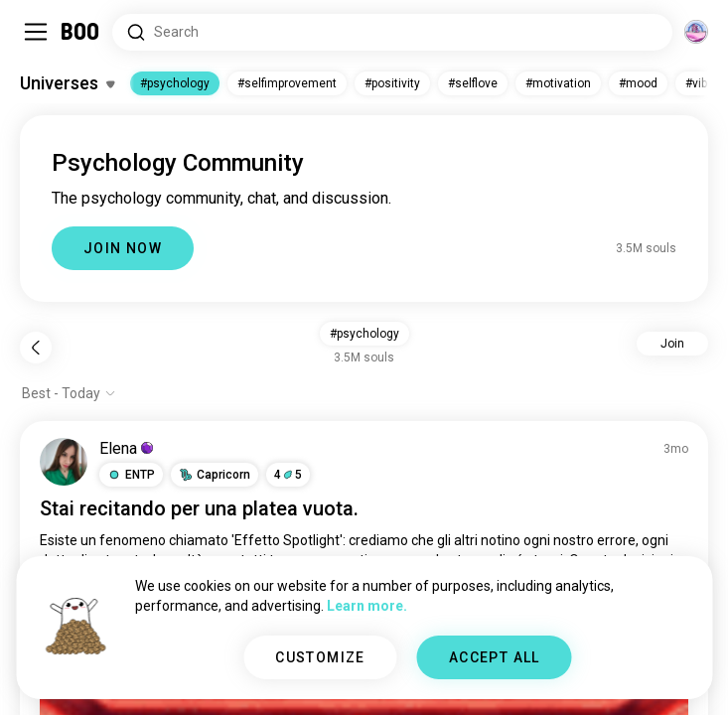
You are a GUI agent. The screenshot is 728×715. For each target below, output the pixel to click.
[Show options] (69, 393)
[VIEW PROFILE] (64, 462)
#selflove (473, 83)
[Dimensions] (696, 32)
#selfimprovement (287, 83)
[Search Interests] (392, 32)
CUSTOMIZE (320, 657)
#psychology (175, 83)
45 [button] (288, 475)
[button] (131, 475)
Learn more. (367, 606)
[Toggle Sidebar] (36, 32)
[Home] (81, 32)
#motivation (558, 83)
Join (672, 344)
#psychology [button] (364, 334)
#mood (638, 83)
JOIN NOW (123, 248)
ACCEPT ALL (495, 657)
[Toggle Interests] (67, 83)
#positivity (392, 83)
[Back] (36, 348)
